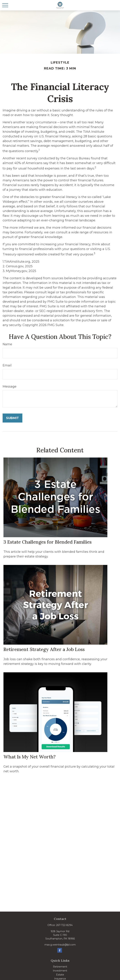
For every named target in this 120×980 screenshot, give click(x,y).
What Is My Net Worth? (30, 757)
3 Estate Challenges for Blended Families (48, 542)
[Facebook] (60, 950)
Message (10, 386)
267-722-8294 (64, 925)
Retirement (60, 967)
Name (7, 344)
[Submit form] (12, 418)
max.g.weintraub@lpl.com (60, 945)
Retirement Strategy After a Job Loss (44, 649)
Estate (60, 975)
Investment (60, 971)
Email (7, 365)
